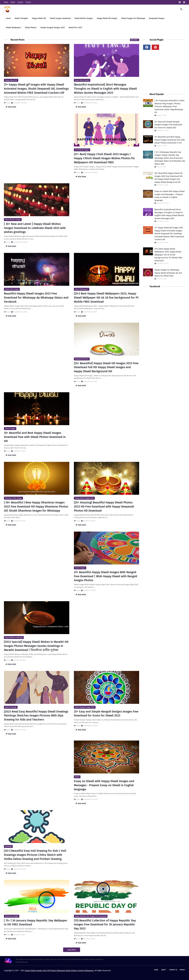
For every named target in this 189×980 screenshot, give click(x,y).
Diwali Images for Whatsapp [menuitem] (133, 18)
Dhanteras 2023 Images (13, 498)
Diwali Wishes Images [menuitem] (84, 18)
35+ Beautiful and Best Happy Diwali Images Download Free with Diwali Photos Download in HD (35, 437)
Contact (20, 2)
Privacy (28, 2)
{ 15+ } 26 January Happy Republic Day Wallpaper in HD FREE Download (36, 922)
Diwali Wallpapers (82, 289)
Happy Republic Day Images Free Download (91, 916)
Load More (72, 950)
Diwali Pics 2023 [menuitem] (75, 28)
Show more (134, 40)
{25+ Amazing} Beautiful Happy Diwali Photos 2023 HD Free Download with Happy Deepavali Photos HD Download (104, 507)
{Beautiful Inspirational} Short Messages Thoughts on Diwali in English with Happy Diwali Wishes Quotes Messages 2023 (105, 89)
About (13, 2)
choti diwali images (82, 150)
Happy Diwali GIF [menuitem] (39, 18)
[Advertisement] (37, 132)
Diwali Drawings (11, 707)
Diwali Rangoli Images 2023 (85, 707)
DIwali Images (10, 429)
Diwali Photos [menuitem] (31, 28)
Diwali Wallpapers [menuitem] (14, 28)
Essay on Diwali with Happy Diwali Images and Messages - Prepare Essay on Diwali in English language (104, 785)
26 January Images (12, 916)
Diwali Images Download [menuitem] (60, 18)
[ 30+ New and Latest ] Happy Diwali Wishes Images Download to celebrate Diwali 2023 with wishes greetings (35, 228)
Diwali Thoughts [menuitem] (21, 18)
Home (6, 2)
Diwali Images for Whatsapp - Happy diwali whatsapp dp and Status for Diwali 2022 (168, 273)
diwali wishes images (13, 220)
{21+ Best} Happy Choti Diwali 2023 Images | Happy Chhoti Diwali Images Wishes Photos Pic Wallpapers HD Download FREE (104, 158)
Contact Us (173, 970)
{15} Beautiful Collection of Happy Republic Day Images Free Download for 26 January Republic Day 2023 (105, 925)
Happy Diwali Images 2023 (84, 498)
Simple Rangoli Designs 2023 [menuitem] (53, 28)
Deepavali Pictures (82, 359)
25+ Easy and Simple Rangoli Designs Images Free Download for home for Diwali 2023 (106, 714)
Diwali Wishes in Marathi (14, 637)
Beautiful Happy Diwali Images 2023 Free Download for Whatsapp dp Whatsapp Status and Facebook (36, 298)
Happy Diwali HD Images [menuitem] (107, 18)
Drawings (8, 846)
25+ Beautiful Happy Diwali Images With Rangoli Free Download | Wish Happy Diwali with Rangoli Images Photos (106, 576)
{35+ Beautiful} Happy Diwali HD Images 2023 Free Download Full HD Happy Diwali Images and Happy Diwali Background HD (106, 367)
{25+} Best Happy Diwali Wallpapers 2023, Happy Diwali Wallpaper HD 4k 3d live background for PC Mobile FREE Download (106, 298)
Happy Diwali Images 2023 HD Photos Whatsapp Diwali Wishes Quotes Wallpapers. (59, 971)
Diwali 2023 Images (12, 289)
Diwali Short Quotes (82, 80)
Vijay (8, 103)
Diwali (77, 777)
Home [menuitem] (8, 18)
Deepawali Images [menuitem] (157, 18)
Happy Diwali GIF (11, 80)
